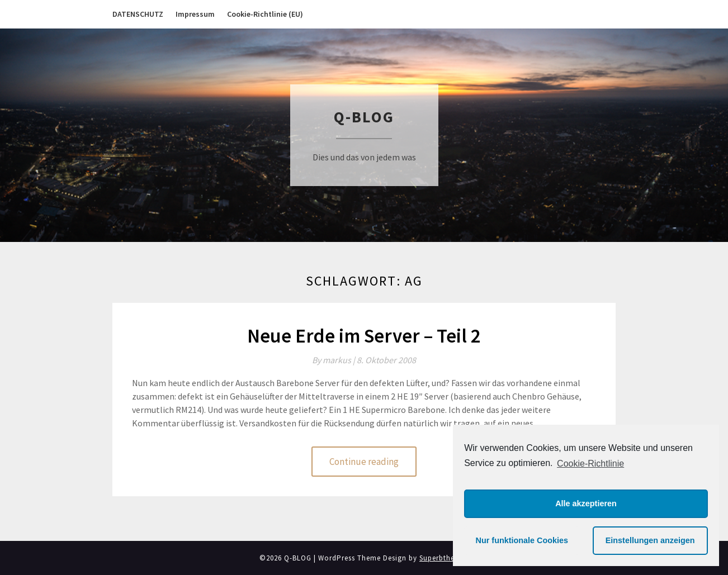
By (334, 360)
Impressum (195, 14)
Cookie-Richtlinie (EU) (265, 14)
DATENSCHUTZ (138, 14)
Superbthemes (444, 558)
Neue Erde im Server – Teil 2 (364, 336)
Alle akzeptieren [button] (586, 503)
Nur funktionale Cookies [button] (522, 540)
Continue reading (364, 462)
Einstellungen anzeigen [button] (650, 540)
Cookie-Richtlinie (590, 464)
